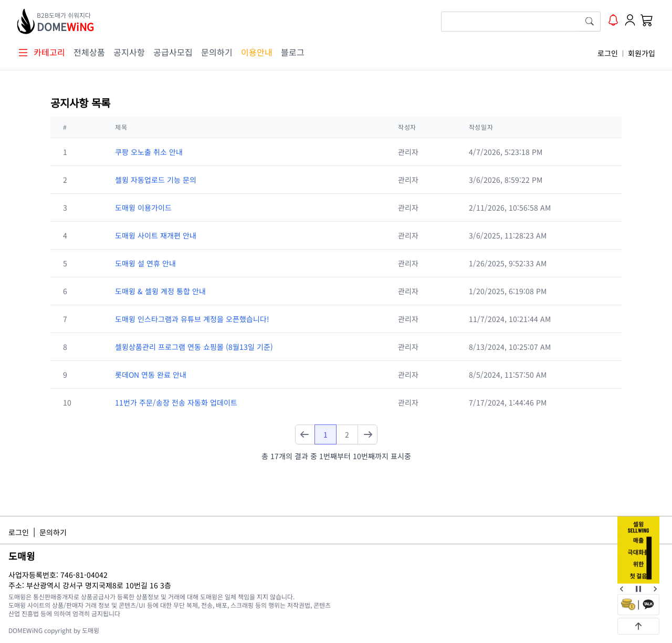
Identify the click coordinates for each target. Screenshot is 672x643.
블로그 (293, 52)
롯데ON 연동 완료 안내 (151, 375)
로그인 (608, 53)
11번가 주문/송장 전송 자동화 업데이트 (176, 402)
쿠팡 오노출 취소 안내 (149, 152)
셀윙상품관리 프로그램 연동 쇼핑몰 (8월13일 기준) (194, 347)
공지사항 (129, 52)
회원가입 (642, 53)
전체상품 (89, 52)
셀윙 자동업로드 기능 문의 (156, 180)
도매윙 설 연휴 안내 (145, 263)
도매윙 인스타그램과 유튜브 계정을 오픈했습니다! (192, 319)
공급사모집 (173, 52)
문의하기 (217, 52)
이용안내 (257, 52)
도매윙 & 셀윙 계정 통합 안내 (160, 291)
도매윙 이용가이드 (143, 208)
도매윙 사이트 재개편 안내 (156, 235)
